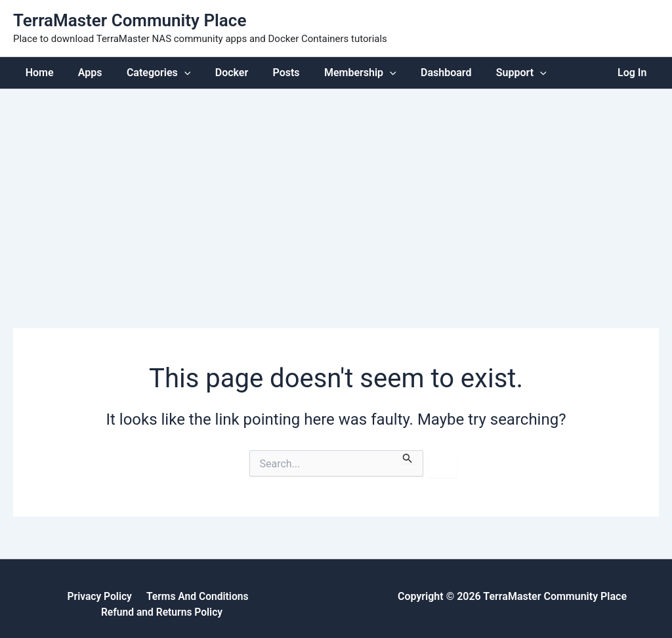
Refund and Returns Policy (256, 596)
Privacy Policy (35, 596)
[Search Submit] (408, 457)
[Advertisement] (336, 187)
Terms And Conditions (130, 596)
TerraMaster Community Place (130, 20)
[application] (176, 73)
